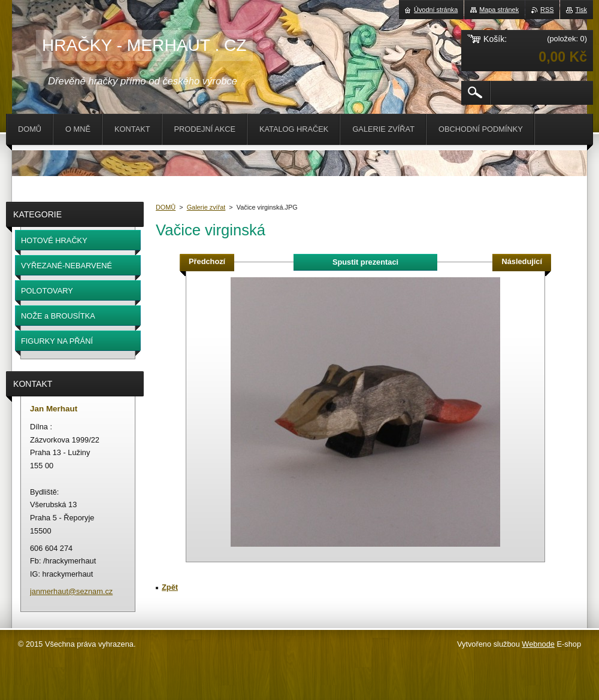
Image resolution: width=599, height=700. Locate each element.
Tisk (581, 10)
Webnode (538, 644)
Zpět (170, 587)
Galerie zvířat (206, 207)
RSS (547, 10)
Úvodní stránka (436, 10)
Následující (522, 261)
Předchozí (207, 261)
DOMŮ (166, 207)
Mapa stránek (499, 10)
